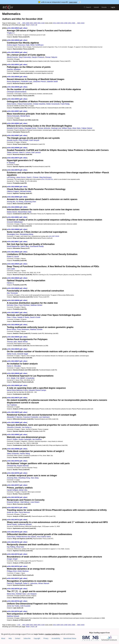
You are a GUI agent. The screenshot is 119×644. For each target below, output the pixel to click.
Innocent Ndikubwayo (15, 222)
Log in (113, 7)
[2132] (4, 398)
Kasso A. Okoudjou (14, 366)
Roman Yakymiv (51, 57)
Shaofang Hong (24, 478)
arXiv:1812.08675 (13, 398)
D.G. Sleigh (11, 378)
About (3, 638)
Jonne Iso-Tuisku (13, 606)
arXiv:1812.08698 (13, 449)
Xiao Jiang (35, 478)
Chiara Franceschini (25, 104)
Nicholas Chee (12, 305)
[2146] (4, 566)
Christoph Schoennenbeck (17, 92)
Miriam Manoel (44, 583)
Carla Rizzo (11, 537)
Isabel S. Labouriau (30, 583)
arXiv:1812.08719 (13, 554)
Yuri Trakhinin (12, 405)
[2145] (4, 554)
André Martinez (23, 571)
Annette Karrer (12, 140)
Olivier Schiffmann (37, 45)
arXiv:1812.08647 (13, 361)
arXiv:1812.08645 (13, 349)
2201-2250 (64, 23)
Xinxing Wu (11, 202)
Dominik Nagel (23, 354)
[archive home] (8, 7)
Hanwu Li (10, 283)
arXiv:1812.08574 (13, 158)
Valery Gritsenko (13, 454)
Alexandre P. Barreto (14, 417)
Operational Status (70, 638)
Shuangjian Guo (13, 234)
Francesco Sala (24, 45)
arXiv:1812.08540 (13, 77)
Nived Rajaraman (13, 246)
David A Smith (35, 317)
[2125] (4, 313)
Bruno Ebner (11, 329)
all (36, 25)
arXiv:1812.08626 (13, 278)
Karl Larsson (36, 152)
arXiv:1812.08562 (13, 123)
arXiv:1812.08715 (13, 532)
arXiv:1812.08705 (13, 473)
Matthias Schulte (36, 329)
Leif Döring (11, 177)
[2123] (4, 288)
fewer (28, 25)
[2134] (4, 422)
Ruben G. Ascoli (13, 257)
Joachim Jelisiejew (14, 69)
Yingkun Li (11, 33)
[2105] (4, 77)
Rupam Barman (23, 466)
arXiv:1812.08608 (13, 229)
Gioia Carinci (12, 104)
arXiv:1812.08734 (13, 611)
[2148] (4, 589)
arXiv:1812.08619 (13, 252)
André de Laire (12, 512)
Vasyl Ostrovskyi (25, 57)
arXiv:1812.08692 (13, 435)
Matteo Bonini (12, 212)
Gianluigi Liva (56, 128)
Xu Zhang (20, 202)
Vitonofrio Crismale (14, 427)
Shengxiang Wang (26, 234)
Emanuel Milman (13, 502)
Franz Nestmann (23, 329)
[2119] (4, 242)
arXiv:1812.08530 (13, 52)
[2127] (4, 337)
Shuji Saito (20, 547)
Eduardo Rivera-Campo (37, 390)
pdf (21, 28)
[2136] (4, 449)
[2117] (4, 217)
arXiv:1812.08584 (13, 197)
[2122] (4, 278)
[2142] (4, 520)
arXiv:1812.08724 (13, 566)
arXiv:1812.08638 (13, 325)
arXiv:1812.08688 (13, 422)
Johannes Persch (39, 81)
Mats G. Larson (25, 152)
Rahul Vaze (25, 246)
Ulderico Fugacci (13, 191)
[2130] (4, 373)
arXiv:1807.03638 (54, 236)
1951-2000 (26, 23)
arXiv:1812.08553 (13, 99)
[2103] (4, 52)
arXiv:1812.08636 (13, 300)
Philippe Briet (12, 571)
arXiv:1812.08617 (13, 242)
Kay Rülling (11, 547)
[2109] (4, 123)
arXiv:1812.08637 (13, 313)
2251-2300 (71, 23)
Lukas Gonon (21, 177)
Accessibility (56, 638)
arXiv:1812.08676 (13, 412)
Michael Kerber (26, 191)
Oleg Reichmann (45, 177)
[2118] (4, 229)
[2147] (4, 578)
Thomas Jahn (12, 342)
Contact (18, 638)
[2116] (4, 207)
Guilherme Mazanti (25, 524)
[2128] (4, 349)
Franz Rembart (24, 305)
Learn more (73, 2)
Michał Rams (25, 116)
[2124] (4, 300)
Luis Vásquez (32, 594)
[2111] (4, 148)
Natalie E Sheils (23, 317)
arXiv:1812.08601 (13, 217)
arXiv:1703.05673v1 (47, 179)
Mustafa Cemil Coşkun (15, 128)
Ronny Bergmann (13, 81)
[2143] (4, 532)
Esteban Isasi (21, 594)
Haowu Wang (25, 454)
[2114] (4, 187)
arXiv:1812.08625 (13, 264)
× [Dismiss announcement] (80, 2)
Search (87, 7)
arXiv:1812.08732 (13, 601)
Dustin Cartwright (25, 439)
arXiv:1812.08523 (13, 28)
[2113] (4, 170)
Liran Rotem (35, 502)
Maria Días (11, 594)
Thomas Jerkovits (44, 128)
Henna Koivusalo (13, 116)
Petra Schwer (23, 140)
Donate (104, 7)
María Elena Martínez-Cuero (17, 390)
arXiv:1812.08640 (13, 337)
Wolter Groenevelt (53, 104)
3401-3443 (81, 23)
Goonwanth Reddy (37, 246)
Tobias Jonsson (13, 152)
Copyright (37, 638)
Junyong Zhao (12, 478)
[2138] (4, 473)
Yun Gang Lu (27, 427)
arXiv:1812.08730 (13, 589)
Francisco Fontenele (31, 417)
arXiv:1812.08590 (13, 207)
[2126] (4, 325)
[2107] (4, 99)
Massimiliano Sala (25, 212)
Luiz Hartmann (44, 417)
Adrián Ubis (23, 490)
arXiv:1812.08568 (13, 148)
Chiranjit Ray (12, 466)
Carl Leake (11, 269)
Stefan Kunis (12, 354)
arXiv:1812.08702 (13, 461)
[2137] (4, 461)
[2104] (4, 65)
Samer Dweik (12, 524)
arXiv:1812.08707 (13, 485)
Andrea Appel (12, 45)
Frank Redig (65, 104)
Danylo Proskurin (38, 57)
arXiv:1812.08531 (13, 65)
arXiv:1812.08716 (13, 542)
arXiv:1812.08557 (13, 111)
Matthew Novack (13, 616)
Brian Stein (77, 128)
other (25, 28)
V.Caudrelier (30, 378)
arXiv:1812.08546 (13, 87)
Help (10, 638)
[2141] (4, 508)
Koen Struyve (34, 140)
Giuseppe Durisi (30, 128)
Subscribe (27, 638)
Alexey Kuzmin (12, 57)
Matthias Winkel (36, 305)
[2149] (4, 601)
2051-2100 (41, 23)
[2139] (4, 485)
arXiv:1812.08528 (13, 40)
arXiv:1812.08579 (13, 170)
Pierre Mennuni (24, 512)
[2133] (4, 412)
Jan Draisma (37, 439)
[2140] (4, 497)
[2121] (4, 264)
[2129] (4, 361)
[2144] (4, 542)
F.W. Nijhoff (20, 378)
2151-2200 (56, 23)
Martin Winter (23, 342)
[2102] (4, 40)
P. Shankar (11, 163)
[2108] (4, 111)
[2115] (4, 197)
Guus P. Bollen (12, 439)
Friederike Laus (26, 81)
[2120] (4, 252)
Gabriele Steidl (52, 81)
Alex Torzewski (12, 293)
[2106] (4, 87)
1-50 (19, 23)
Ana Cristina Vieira (44, 537)
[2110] (4, 135)
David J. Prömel (32, 177)
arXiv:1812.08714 (13, 520)
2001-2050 (33, 23)
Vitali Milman (25, 502)
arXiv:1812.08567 (13, 135)
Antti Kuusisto (25, 606)
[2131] (4, 385)
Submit (96, 7)
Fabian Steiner (87, 128)
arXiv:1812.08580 (13, 187)
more (33, 25)
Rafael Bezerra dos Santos (26, 537)
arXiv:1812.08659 (13, 385)
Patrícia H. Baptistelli (14, 583)
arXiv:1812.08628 (13, 288)
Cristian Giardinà (39, 104)
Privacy (46, 638)
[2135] (4, 435)
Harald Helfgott (12, 490)
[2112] (4, 158)
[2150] (4, 611)
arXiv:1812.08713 (13, 508)
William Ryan (67, 128)
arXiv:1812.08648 (13, 373)
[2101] (4, 28)
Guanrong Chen (30, 202)
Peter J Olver (12, 317)
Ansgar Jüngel (12, 559)
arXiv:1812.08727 (13, 578)
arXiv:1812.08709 (13, 497)
